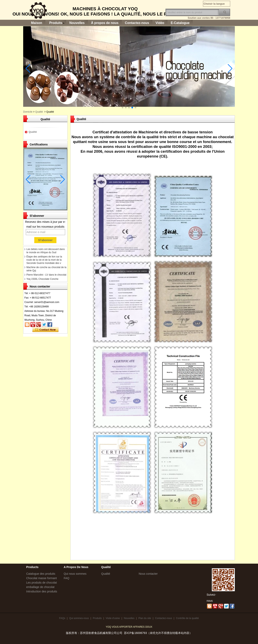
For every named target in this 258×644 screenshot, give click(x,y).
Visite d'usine (113, 618)
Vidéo (160, 23)
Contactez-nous (137, 23)
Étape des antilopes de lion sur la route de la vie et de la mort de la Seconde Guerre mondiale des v (44, 260)
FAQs (62, 618)
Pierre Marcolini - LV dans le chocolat (46, 275)
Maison (37, 23)
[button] (123, 108)
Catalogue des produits (41, 574)
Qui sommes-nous (79, 618)
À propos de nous (105, 23)
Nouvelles (77, 23)
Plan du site (145, 618)
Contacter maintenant (45, 330)
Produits (56, 23)
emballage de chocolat (40, 587)
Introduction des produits (42, 591)
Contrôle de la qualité (187, 618)
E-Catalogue (180, 23)
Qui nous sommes (75, 574)
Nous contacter (148, 574)
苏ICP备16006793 (135, 633)
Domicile (28, 112)
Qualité (39, 112)
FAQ (67, 578)
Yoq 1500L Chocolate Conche (42, 279)
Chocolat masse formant (42, 578)
